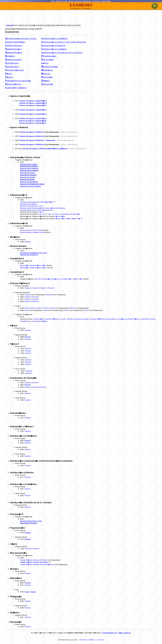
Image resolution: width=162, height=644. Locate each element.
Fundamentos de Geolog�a (23, 378)
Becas (65, 1)
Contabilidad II (17, 259)
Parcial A (28, 242)
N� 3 (81, 279)
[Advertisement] (50, 18)
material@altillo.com (110, 633)
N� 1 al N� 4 (60, 216)
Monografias (87, 1)
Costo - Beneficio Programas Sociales (75, 319)
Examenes (78, 1)
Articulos (59, 1)
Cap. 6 (41, 212)
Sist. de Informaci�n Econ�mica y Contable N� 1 (54, 279)
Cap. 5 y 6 (42, 214)
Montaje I (14, 569)
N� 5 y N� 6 (60, 219)
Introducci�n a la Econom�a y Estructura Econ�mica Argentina (41, 461)
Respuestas (51, 140)
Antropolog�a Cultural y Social (25, 157)
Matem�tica (16, 578)
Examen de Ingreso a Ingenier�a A (33, 101)
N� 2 (76, 279)
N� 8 (68, 219)
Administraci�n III (19, 223)
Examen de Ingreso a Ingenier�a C (33, 105)
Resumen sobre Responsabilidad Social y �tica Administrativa (43, 208)
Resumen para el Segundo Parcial (32, 232)
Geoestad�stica (18, 413)
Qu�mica (15, 613)
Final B (33, 308)
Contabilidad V (17, 272)
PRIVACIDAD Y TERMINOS (87, 640)
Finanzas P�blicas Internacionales (103, 319)
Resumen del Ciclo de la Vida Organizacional (36, 210)
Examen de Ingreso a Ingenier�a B (33, 103)
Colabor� (10, 25)
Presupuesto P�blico (40, 321)
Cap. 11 (58, 214)
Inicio (53, 1)
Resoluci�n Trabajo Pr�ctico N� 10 (34, 268)
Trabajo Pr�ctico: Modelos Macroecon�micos (37, 565)
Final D (46, 308)
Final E (52, 308)
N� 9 (74, 219)
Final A (27, 308)
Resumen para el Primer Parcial (31, 230)
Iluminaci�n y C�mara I (22, 427)
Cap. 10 (51, 214)
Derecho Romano (18, 246)
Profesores (96, 1)
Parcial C (43, 288)
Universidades (106, 1)
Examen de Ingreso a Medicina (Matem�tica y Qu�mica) (45, 149)
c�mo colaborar (125, 633)
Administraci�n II (18, 195)
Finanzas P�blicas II (20, 283)
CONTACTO (101, 640)
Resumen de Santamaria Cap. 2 (32, 206)
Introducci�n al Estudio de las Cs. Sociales (31, 503)
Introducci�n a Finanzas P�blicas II (47, 319)
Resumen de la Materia (28, 204)
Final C (40, 308)
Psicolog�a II (17, 514)
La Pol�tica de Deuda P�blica (128, 319)
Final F (72, 308)
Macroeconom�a (18, 553)
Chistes (71, 1)
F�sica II (14, 344)
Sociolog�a (16, 622)
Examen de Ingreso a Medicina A (32, 132)
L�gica (14, 544)
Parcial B (35, 288)
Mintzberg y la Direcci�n (71, 214)
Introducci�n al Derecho (22, 473)
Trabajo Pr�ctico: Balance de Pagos (33, 560)
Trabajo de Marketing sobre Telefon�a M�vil (37, 202)
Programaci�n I (18, 528)
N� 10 (80, 219)
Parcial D (51, 288)
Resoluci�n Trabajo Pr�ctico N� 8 (33, 265)
